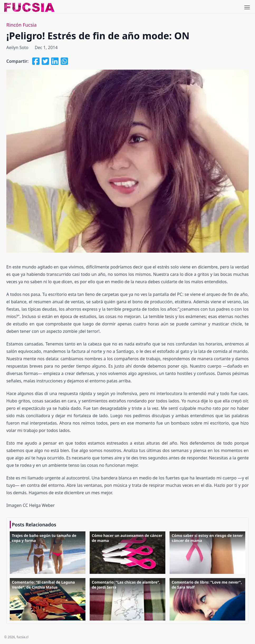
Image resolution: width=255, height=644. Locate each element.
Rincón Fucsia (21, 25)
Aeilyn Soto (17, 47)
